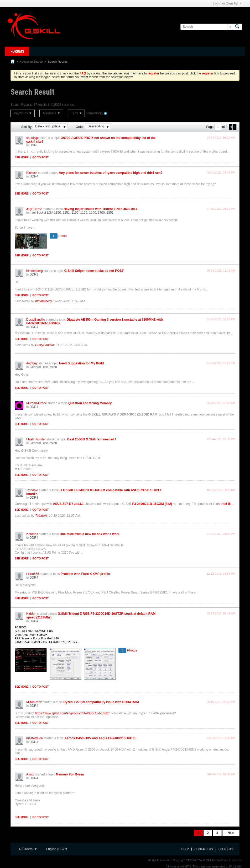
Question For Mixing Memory (90, 403)
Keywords (23, 113)
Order (80, 127)
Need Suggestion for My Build (82, 363)
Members (51, 113)
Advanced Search (31, 62)
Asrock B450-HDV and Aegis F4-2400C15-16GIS (100, 738)
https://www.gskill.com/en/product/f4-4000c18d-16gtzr (72, 713)
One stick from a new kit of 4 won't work (90, 534)
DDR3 (34, 274)
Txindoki (32, 490)
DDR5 (34, 145)
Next (231, 833)
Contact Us (204, 849)
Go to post (40, 157)
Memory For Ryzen (70, 774)
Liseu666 (33, 574)
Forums (17, 51)
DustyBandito (36, 320)
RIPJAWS (28, 849)
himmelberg (35, 271)
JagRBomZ (34, 209)
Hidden (31, 614)
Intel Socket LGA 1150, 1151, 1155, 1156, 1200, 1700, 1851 (72, 213)
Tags (76, 113)
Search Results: (22, 105)
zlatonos (32, 534)
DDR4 (34, 176)
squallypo (33, 138)
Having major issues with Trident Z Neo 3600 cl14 (100, 209)
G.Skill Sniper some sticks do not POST (94, 271)
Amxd (30, 774)
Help (185, 849)
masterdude (35, 738)
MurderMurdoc (37, 403)
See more (22, 157)
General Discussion (43, 367)
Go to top (226, 849)
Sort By (26, 127)
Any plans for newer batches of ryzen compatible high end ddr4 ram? (111, 173)
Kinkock (32, 173)
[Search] (207, 27)
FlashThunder (36, 439)
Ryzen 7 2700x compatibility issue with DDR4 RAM (101, 702)
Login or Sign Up (227, 3)
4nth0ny (32, 363)
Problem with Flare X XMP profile (85, 574)
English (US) (57, 849)
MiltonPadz (34, 702)
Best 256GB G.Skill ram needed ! (92, 439)
